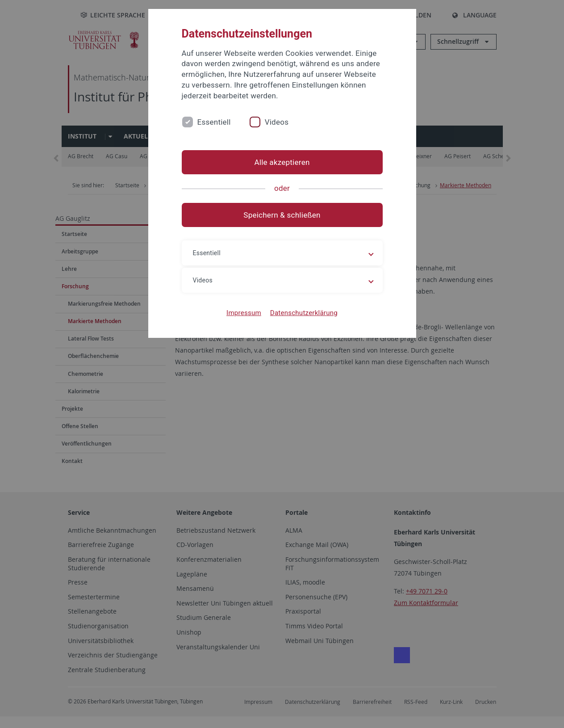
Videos (277, 122)
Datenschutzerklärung (304, 313)
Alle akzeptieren (282, 162)
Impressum (244, 313)
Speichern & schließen (282, 215)
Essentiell (214, 122)
